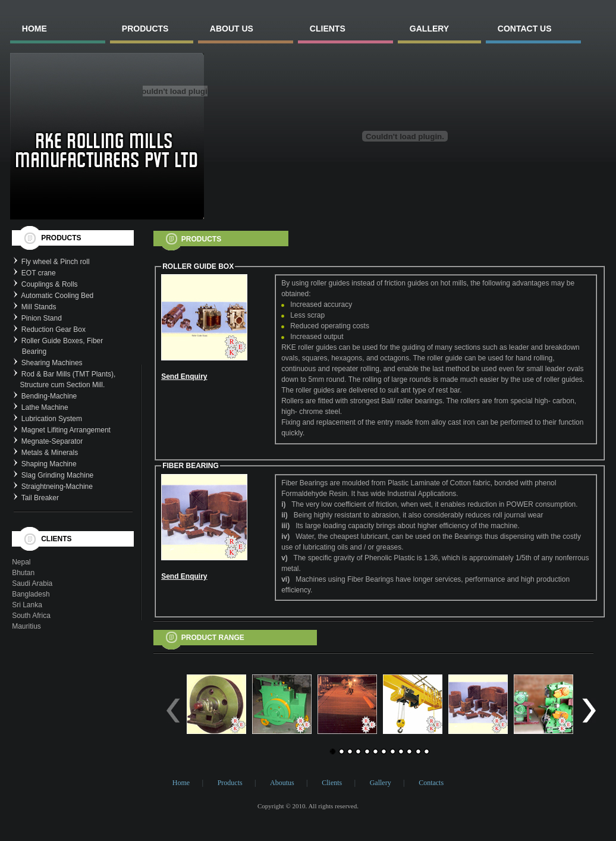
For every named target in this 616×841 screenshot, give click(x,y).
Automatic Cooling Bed (57, 296)
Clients (332, 783)
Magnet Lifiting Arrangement (66, 430)
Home (181, 783)
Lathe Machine (45, 407)
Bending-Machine (49, 396)
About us (232, 29)
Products (230, 783)
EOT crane (39, 273)
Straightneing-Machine (57, 487)
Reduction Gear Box (54, 330)
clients (328, 29)
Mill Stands (39, 307)
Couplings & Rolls (50, 284)
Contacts (431, 783)
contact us (525, 29)
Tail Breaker (40, 498)
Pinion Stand (42, 318)
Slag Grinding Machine (57, 475)
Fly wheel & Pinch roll (56, 262)
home (34, 29)
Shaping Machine (49, 464)
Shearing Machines (52, 363)
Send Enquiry (184, 376)
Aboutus (282, 783)
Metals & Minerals (50, 453)
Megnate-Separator (52, 441)
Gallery (381, 783)
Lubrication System (52, 419)
